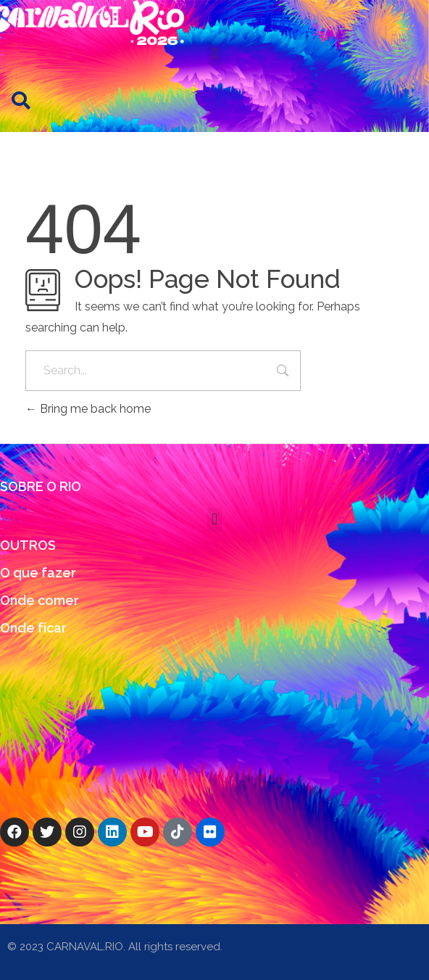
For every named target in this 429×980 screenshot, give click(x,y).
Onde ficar (33, 628)
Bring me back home (88, 409)
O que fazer (38, 573)
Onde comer (39, 600)
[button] (214, 53)
